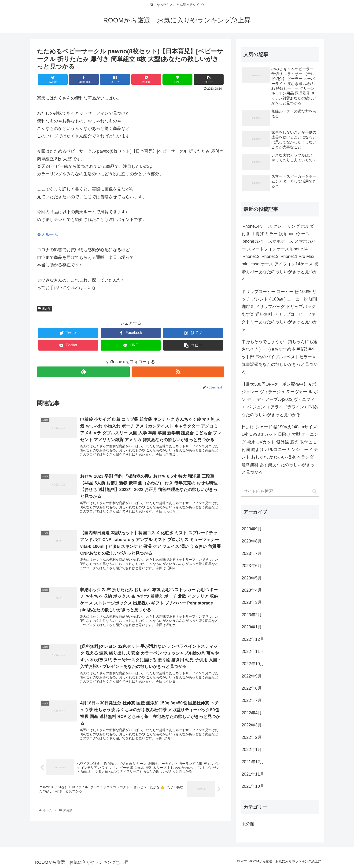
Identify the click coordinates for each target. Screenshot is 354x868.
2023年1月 (252, 627)
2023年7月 (252, 553)
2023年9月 (252, 529)
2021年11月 (253, 774)
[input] (280, 491)
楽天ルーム (48, 234)
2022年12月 (253, 639)
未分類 (44, 308)
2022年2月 (252, 737)
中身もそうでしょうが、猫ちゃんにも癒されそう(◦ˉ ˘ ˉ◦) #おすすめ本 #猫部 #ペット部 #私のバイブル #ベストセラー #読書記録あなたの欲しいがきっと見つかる (280, 357)
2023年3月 (252, 602)
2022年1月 (252, 750)
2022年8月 (252, 688)
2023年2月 (252, 615)
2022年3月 (252, 725)
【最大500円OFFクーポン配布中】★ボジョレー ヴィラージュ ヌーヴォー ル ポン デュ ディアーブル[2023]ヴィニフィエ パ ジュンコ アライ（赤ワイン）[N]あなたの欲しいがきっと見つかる (280, 399)
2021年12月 (253, 762)
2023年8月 (252, 541)
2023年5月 (252, 578)
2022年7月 (252, 700)
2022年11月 (253, 652)
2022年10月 (253, 664)
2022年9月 (252, 676)
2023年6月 (252, 566)
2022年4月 (252, 713)
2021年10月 (253, 786)
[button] (315, 491)
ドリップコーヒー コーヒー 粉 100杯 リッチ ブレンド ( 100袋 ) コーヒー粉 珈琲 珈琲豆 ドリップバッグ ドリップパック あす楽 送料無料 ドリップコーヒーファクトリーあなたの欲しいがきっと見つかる (280, 311)
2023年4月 (252, 590)
